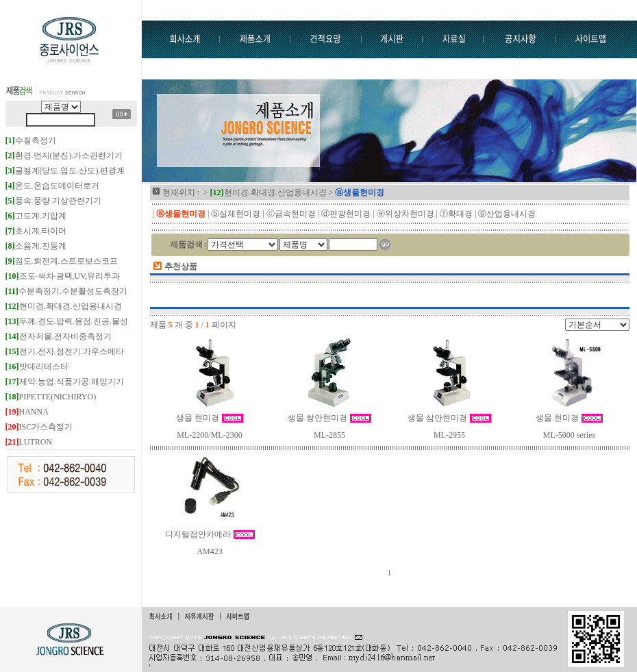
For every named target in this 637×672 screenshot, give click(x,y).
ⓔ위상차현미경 (405, 214)
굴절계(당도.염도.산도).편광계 (65, 171)
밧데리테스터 (37, 366)
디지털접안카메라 (210, 534)
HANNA (27, 412)
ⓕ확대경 (456, 214)
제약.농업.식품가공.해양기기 (65, 382)
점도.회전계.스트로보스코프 (62, 261)
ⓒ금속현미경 (291, 214)
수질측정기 (31, 140)
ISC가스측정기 (39, 427)
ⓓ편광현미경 (346, 214)
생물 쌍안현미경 (329, 418)
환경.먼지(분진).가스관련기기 (64, 155)
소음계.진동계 (36, 246)
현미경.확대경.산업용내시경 (64, 306)
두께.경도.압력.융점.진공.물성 (67, 321)
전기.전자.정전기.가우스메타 (65, 351)
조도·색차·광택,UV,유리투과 (63, 276)
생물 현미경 (210, 418)
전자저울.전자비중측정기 (59, 336)
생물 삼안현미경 (449, 418)
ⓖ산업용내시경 (507, 214)
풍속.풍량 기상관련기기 (53, 201)
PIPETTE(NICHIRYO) (51, 397)
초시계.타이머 (36, 231)
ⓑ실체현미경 (236, 214)
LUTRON (29, 442)
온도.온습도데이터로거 (52, 186)
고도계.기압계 (36, 216)
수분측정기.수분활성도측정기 (66, 291)
